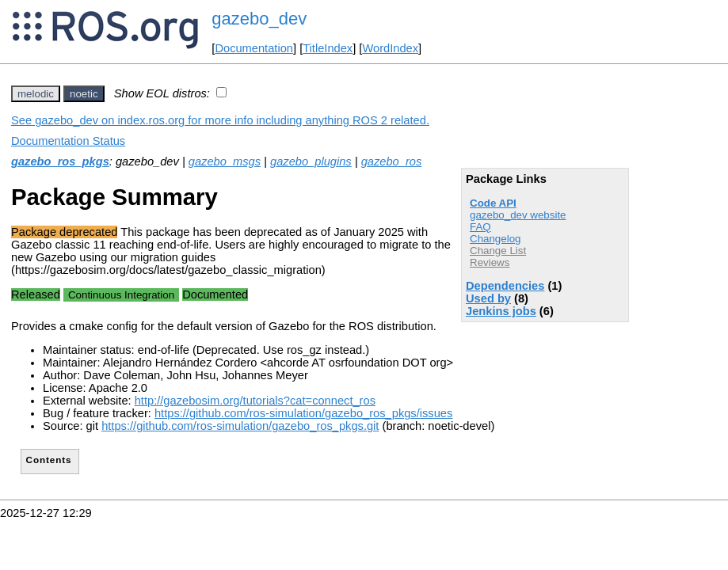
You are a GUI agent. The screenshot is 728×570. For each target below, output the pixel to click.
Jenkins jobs (501, 311)
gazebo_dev (259, 19)
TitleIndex (328, 48)
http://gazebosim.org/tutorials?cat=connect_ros (255, 401)
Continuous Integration (121, 295)
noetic (84, 94)
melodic (36, 94)
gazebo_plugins (311, 161)
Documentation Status (68, 141)
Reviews (490, 262)
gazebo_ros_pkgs (60, 161)
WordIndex (390, 48)
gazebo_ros (392, 161)
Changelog (495, 239)
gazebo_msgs (225, 161)
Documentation (254, 48)
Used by (488, 298)
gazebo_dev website (518, 215)
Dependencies (505, 286)
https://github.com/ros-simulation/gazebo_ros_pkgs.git (240, 426)
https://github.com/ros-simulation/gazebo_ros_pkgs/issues (303, 413)
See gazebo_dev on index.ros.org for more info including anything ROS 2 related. (220, 120)
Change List (498, 251)
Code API (493, 203)
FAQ (480, 227)
